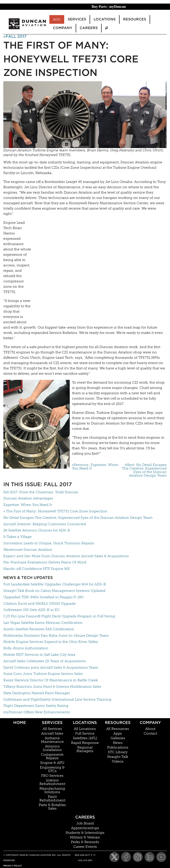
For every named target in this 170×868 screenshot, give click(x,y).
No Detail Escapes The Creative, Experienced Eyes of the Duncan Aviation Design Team (78, 518)
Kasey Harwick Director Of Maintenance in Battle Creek (51, 680)
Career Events (85, 847)
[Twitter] (114, 857)
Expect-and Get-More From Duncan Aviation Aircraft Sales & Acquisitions (66, 556)
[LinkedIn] (150, 857)
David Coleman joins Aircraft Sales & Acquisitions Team (51, 667)
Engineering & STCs (52, 769)
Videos (118, 761)
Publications (118, 747)
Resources (118, 722)
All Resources (118, 729)
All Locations (85, 729)
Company (150, 722)
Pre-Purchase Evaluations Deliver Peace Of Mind (45, 562)
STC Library (118, 752)
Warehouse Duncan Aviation (28, 550)
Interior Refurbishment (52, 782)
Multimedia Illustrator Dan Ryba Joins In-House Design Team (56, 635)
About (150, 729)
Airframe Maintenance (52, 740)
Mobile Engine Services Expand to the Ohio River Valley (51, 642)
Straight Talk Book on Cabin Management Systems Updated (54, 591)
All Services (52, 729)
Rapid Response (85, 743)
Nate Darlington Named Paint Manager (37, 693)
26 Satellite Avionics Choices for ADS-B (37, 530)
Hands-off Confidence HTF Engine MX (37, 569)
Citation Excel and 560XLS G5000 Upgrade (40, 603)
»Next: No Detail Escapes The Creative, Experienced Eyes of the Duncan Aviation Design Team (144, 470)
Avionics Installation (52, 748)
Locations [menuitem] (105, 19)
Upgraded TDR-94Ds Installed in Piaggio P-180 (43, 597)
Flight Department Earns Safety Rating (36, 706)
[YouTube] (161, 857)
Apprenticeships (85, 828)
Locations (85, 722)
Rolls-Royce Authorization (26, 648)
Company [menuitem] (63, 28)
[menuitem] (106, 28)
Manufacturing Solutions (52, 790)
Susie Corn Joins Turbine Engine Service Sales (43, 674)
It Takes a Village (17, 537)
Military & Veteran (85, 837)
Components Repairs (52, 756)
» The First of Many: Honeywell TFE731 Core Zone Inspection (55, 511)
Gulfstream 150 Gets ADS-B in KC (32, 610)
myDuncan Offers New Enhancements (37, 712)
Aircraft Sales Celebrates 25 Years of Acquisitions (45, 661)
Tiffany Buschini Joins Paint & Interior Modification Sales (52, 687)
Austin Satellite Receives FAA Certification (39, 629)
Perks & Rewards (85, 842)
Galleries (118, 738)
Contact (150, 733)
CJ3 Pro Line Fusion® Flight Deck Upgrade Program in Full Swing (59, 616)
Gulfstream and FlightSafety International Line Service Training (57, 699)
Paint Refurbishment (52, 799)
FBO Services (52, 776)
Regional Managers (85, 749)
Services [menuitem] (77, 19)
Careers (85, 817)
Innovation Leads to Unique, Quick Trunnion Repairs (49, 543)
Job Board (85, 823)
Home (20, 722)
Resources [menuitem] (135, 19)
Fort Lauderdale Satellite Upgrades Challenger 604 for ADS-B (55, 584)
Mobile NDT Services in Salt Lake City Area (39, 655)
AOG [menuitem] (57, 19)
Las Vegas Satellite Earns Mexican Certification (43, 623)
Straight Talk (118, 757)
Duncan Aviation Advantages (28, 498)
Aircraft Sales (52, 733)
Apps (118, 733)
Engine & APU (52, 763)
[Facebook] (126, 857)
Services (52, 722)
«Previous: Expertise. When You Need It (95, 467)
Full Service (85, 733)
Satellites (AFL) (85, 738)
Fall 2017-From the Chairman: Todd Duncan (41, 492)
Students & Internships (85, 833)
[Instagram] (138, 857)
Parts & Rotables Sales (52, 807)
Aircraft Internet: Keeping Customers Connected (45, 524)
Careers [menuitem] (89, 28)
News (118, 743)
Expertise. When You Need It (28, 505)
